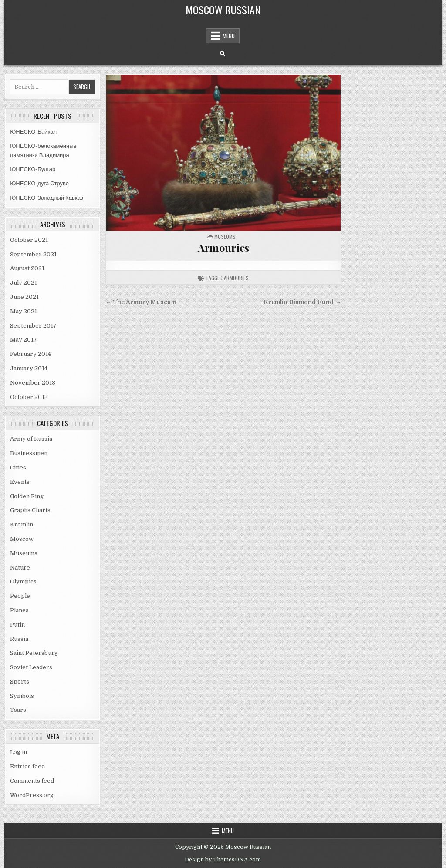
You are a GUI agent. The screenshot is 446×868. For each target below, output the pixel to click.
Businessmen (29, 453)
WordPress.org (32, 795)
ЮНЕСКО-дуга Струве (39, 183)
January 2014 (29, 368)
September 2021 (33, 254)
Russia (19, 639)
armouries (236, 278)
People (20, 596)
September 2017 (33, 326)
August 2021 (27, 268)
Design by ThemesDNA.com (223, 860)
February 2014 (30, 354)
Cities (18, 468)
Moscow (22, 539)
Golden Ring (27, 496)
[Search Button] (223, 54)
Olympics (23, 581)
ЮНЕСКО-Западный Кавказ (47, 198)
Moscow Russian (223, 10)
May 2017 (24, 340)
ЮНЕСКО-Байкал (33, 132)
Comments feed (32, 781)
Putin (17, 625)
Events (20, 482)
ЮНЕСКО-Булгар (33, 169)
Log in (19, 752)
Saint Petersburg (34, 653)
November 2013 (33, 383)
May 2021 (24, 311)
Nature (20, 568)
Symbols (22, 696)
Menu (229, 36)
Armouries (223, 248)
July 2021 (24, 283)
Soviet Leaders (31, 667)
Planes (19, 610)
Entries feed (27, 766)
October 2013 (29, 397)
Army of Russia (31, 439)
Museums (24, 553)
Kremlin (22, 524)
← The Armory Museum (141, 302)
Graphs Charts (30, 510)
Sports (20, 682)
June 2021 (24, 297)
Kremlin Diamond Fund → (302, 302)
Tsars (18, 710)
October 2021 (29, 240)
